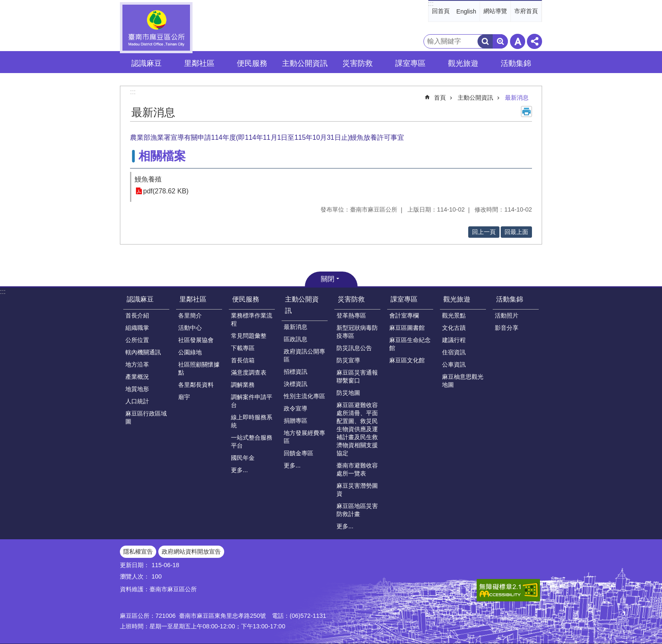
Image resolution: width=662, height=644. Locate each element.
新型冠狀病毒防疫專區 (357, 332)
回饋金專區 (298, 453)
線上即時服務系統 (252, 421)
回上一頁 (484, 232)
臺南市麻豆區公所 (156, 28)
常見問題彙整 (249, 336)
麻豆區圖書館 (407, 328)
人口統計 (137, 401)
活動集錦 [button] (516, 63)
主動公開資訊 (475, 98)
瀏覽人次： (135, 576)
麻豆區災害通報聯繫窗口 (357, 376)
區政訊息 (296, 339)
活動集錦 (510, 299)
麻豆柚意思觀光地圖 (463, 381)
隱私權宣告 (138, 552)
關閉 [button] (328, 279)
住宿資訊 (454, 352)
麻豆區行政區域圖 (146, 417)
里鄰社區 (193, 299)
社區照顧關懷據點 (199, 368)
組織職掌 (137, 328)
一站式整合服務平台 (252, 442)
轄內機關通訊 (143, 352)
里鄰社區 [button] (199, 63)
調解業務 (243, 385)
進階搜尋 (500, 41)
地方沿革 (137, 364)
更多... (239, 470)
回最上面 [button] (516, 232)
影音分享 (507, 328)
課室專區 (404, 299)
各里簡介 (190, 315)
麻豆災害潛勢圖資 (357, 490)
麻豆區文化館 (407, 360)
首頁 (440, 98)
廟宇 (184, 397)
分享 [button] (534, 41)
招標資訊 (296, 372)
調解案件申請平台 (252, 401)
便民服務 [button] (252, 63)
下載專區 (243, 348)
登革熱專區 (351, 315)
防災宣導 (348, 360)
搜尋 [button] (485, 41)
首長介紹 (137, 315)
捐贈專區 (296, 421)
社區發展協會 (196, 340)
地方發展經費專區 (304, 437)
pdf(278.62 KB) (166, 191)
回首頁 (441, 11)
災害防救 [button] (358, 63)
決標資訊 (296, 384)
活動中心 (190, 328)
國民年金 (243, 458)
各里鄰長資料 (196, 385)
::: (431, 4)
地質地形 (137, 389)
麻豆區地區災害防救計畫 (357, 510)
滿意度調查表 (249, 372)
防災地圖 (348, 393)
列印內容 (526, 111)
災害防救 (351, 299)
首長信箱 (243, 360)
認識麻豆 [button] (147, 63)
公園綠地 (190, 352)
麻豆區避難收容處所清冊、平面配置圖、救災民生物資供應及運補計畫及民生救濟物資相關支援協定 (357, 429)
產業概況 (137, 377)
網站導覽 (495, 11)
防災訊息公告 (354, 348)
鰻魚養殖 (148, 179)
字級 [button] (518, 41)
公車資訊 (454, 364)
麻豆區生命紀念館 (410, 344)
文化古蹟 (454, 328)
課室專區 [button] (410, 63)
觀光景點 (454, 315)
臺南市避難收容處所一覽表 (357, 469)
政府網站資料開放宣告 (191, 552)
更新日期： (135, 565)
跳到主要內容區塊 (4, 4)
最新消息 (517, 98)
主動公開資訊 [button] (305, 63)
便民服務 (246, 299)
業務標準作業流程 (252, 319)
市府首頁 (526, 11)
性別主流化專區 (304, 396)
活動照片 (507, 315)
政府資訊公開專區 (304, 355)
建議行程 (454, 340)
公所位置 (137, 340)
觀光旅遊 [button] (463, 63)
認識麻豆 (140, 299)
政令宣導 (296, 408)
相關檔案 (162, 156)
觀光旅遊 (457, 299)
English (466, 11)
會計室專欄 (404, 315)
